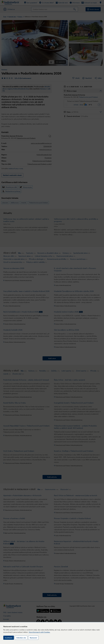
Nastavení (33, 638)
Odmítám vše (21, 638)
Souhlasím (9, 638)
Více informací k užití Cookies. (39, 632)
